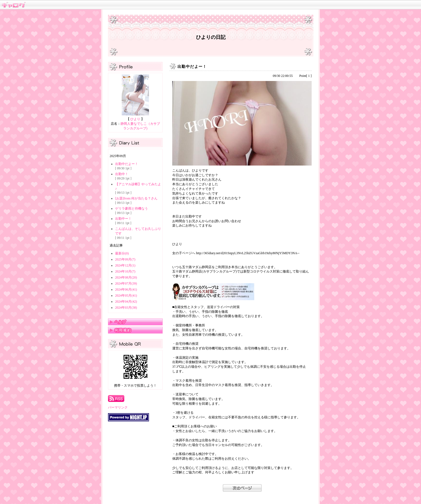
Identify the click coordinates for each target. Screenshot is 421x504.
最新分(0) (122, 253)
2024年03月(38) (126, 308)
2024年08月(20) (126, 277)
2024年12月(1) (125, 265)
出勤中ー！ (123, 219)
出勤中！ (122, 174)
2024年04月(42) (126, 302)
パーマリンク (118, 407)
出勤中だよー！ (127, 164)
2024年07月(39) (126, 283)
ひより (135, 119)
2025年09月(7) (125, 259)
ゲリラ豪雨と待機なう (131, 208)
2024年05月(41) (126, 296)
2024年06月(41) (126, 289)
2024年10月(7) (125, 271)
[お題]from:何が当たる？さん (136, 198)
